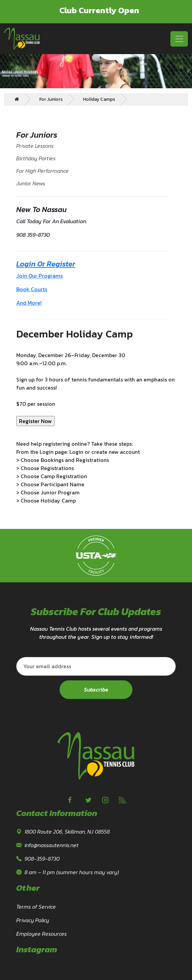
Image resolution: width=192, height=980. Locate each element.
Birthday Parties (36, 158)
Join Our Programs (39, 276)
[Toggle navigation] (179, 39)
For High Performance (42, 171)
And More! (29, 303)
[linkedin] (122, 800)
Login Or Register (46, 264)
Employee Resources (41, 934)
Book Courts (32, 289)
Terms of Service (36, 907)
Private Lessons (35, 146)
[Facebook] (70, 800)
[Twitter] (88, 800)
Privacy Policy (33, 920)
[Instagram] (105, 800)
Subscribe (96, 690)
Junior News (31, 183)
